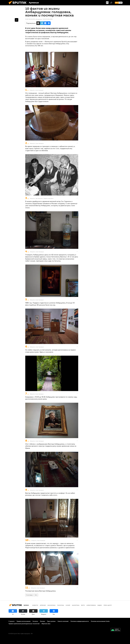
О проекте (12, 621)
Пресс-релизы (51, 621)
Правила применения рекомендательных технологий (24, 624)
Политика (61, 605)
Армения (43, 605)
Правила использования (24, 621)
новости (35, 605)
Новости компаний (63, 621)
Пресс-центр (108, 605)
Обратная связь (46, 624)
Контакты (35, 621)
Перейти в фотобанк (49, 198)
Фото (36, 595)
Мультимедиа (29, 595)
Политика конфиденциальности (80, 621)
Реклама (43, 621)
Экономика (51, 605)
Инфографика (91, 605)
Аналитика (76, 605)
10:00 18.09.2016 (30, 19)
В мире (68, 605)
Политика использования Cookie (100, 621)
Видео (100, 605)
